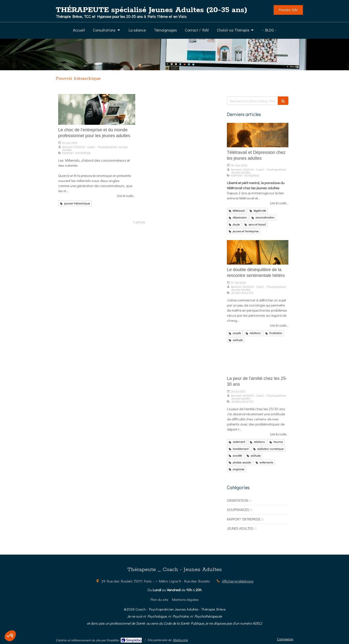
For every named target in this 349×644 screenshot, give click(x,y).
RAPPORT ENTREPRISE (244, 519)
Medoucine (180, 640)
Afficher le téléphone (238, 581)
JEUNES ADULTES (240, 528)
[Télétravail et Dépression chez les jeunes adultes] (258, 135)
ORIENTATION (238, 500)
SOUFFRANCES (238, 510)
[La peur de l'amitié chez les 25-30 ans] (258, 361)
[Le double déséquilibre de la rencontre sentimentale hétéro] (258, 252)
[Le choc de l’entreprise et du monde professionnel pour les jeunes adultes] (97, 109)
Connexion (285, 639)
